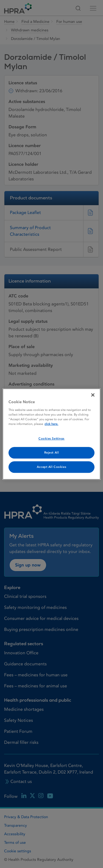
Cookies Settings (51, 439)
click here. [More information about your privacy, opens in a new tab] (51, 424)
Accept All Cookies (51, 467)
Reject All (52, 453)
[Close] (93, 395)
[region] (51, 434)
